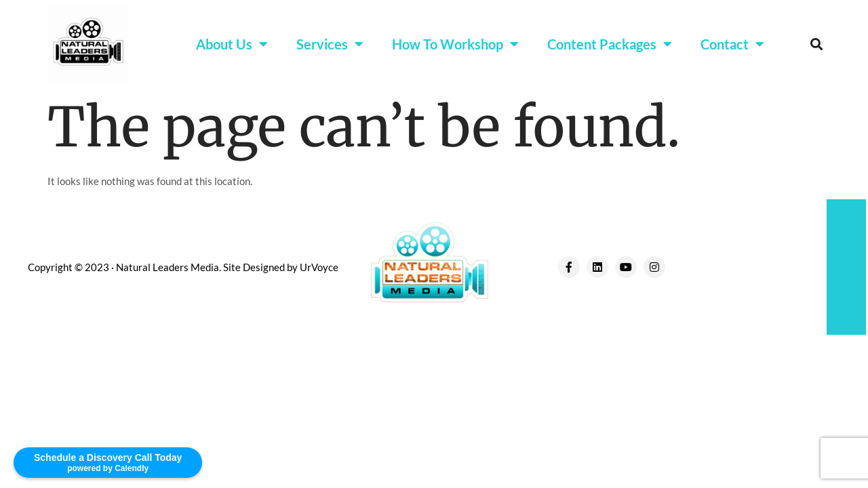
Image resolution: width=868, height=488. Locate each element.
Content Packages (610, 44)
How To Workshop (455, 44)
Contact (732, 44)
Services (330, 44)
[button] (816, 44)
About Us (232, 44)
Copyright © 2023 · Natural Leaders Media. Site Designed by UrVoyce (183, 267)
